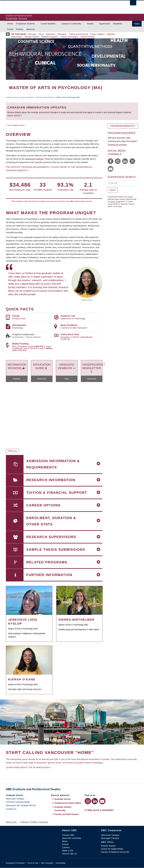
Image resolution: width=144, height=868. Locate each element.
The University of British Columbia (13, 7)
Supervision (105, 24)
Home (10, 24)
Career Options (98, 34)
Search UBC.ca (69, 854)
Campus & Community (71, 24)
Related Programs (50, 37)
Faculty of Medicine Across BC (115, 852)
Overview (32, 34)
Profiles (34, 822)
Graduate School (12, 97)
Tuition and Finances (79, 34)
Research (62, 34)
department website (34, 159)
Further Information (69, 37)
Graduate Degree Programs (45, 97)
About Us (31, 29)
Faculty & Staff (116, 202)
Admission (51, 34)
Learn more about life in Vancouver (27, 767)
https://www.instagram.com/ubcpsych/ (118, 161)
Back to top (13, 822)
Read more (14, 116)
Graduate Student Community (63, 809)
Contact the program (117, 145)
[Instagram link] (88, 801)
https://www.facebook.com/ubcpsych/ (111, 161)
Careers (66, 847)
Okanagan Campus (110, 838)
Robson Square (108, 846)
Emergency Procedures (15, 863)
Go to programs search (16, 125)
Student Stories (88, 37)
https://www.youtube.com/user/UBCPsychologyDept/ (111, 169)
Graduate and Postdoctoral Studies (72, 790)
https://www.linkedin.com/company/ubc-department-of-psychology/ (125, 161)
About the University (72, 838)
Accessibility (61, 863)
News (65, 841)
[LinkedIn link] (95, 801)
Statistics (111, 34)
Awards (90, 24)
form (120, 206)
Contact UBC (68, 835)
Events (65, 844)
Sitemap (25, 822)
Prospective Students (25, 24)
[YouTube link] (102, 801)
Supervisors (17, 37)
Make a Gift (68, 850)
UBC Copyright (47, 863)
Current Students (48, 24)
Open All (13, 451)
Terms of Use (33, 863)
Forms (10, 29)
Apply (137, 24)
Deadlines (118, 24)
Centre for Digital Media (112, 849)
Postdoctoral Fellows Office (68, 803)
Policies (20, 29)
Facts (41, 34)
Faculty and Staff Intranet (67, 814)
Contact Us (11, 809)
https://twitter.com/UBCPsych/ (132, 161)
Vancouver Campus (110, 835)
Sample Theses (32, 37)
